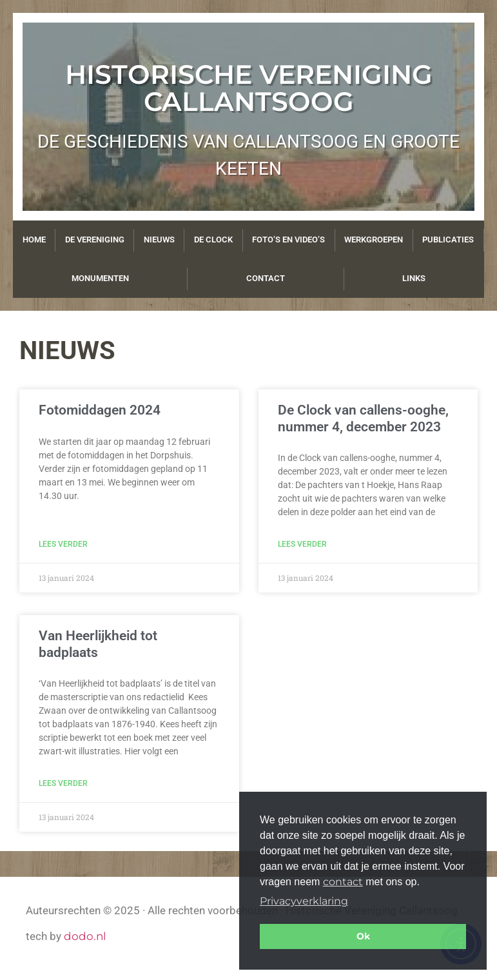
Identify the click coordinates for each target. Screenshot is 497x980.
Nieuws (159, 240)
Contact (266, 278)
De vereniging (95, 240)
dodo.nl (85, 936)
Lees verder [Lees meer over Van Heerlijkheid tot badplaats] (63, 783)
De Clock (213, 240)
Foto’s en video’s (288, 240)
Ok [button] (363, 936)
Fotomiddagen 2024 (100, 410)
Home (34, 240)
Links (414, 278)
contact (343, 882)
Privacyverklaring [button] (304, 901)
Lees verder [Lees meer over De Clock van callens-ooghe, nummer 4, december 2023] (302, 544)
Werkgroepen (374, 240)
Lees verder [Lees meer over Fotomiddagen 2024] (63, 544)
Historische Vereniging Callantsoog (249, 88)
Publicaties (448, 240)
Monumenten (100, 278)
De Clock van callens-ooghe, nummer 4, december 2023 (363, 418)
